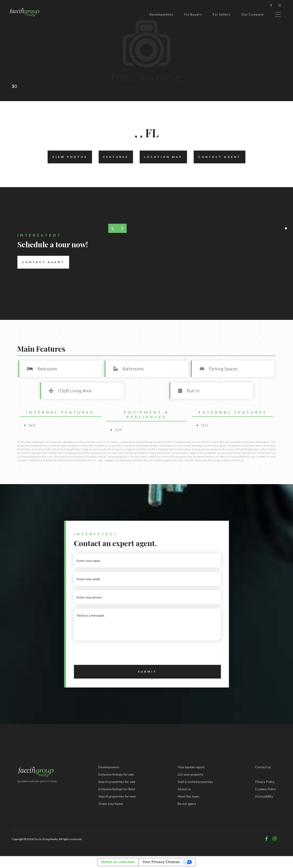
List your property (190, 774)
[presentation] (109, 654)
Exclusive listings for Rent (117, 789)
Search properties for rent (117, 796)
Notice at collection (118, 862)
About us (184, 789)
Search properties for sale (117, 782)
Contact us (263, 767)
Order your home (111, 804)
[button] (286, 228)
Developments (161, 14)
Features (114, 157)
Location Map (161, 157)
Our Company (252, 14)
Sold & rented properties (195, 782)
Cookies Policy (265, 789)
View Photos (68, 157)
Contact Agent (217, 157)
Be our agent (187, 804)
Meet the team (188, 796)
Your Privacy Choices (161, 862)
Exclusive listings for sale (116, 774)
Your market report (191, 767)
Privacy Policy (265, 782)
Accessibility (264, 796)
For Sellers (222, 14)
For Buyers (193, 14)
